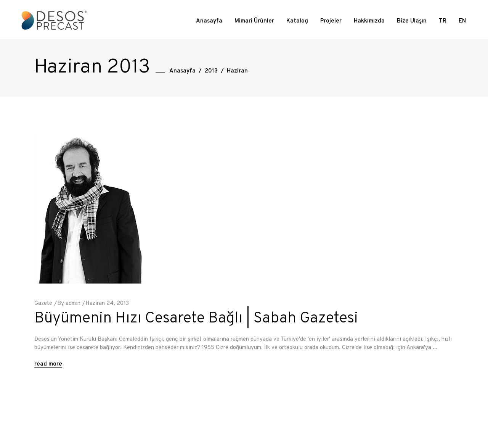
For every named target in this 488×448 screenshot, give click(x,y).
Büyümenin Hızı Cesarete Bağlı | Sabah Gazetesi (196, 319)
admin (73, 304)
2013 (211, 71)
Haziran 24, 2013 (107, 304)
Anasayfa (182, 71)
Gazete (43, 304)
